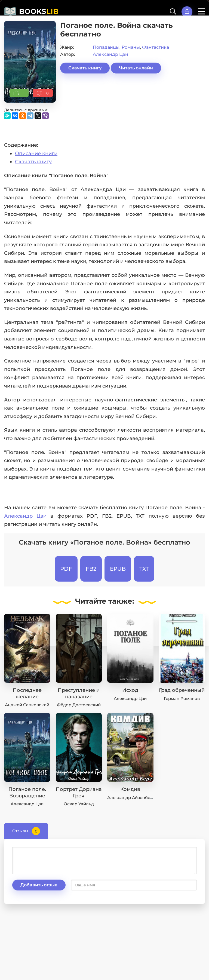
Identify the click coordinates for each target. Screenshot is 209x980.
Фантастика (156, 47)
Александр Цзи (110, 54)
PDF (66, 569)
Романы (131, 47)
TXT (144, 569)
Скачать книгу (85, 68)
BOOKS (39, 11)
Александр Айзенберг (131, 798)
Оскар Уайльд (79, 804)
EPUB (118, 569)
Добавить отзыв (39, 885)
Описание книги (36, 153)
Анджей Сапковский (27, 705)
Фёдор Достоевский (79, 705)
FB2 (91, 569)
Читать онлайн (136, 68)
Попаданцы (106, 47)
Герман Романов (182, 698)
